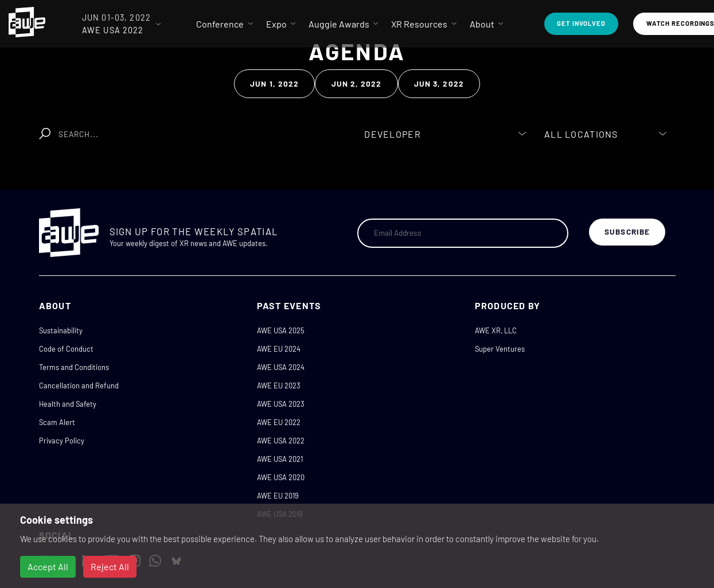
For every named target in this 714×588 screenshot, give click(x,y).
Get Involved (581, 23)
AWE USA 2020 (281, 477)
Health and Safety (68, 404)
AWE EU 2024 (279, 349)
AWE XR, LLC (496, 330)
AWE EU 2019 (278, 496)
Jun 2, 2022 (357, 83)
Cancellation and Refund (79, 385)
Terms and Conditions (74, 367)
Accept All (48, 566)
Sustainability (61, 330)
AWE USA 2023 (281, 404)
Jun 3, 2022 (439, 83)
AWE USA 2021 (280, 459)
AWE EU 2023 (279, 385)
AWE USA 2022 (281, 441)
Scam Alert (57, 422)
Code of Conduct (66, 349)
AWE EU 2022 (279, 422)
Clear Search (304, 128)
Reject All (110, 566)
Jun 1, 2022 (274, 83)
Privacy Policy (62, 441)
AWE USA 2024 (281, 367)
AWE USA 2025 (281, 330)
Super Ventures (500, 349)
